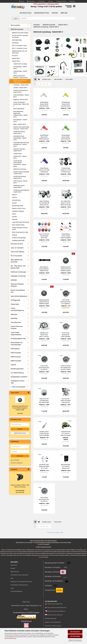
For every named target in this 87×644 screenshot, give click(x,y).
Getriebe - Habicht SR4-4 (20, 88)
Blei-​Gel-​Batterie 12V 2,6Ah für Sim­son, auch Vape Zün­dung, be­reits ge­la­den (66, 467)
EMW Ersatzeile (16, 357)
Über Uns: (26, 602)
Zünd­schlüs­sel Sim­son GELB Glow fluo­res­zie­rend (66, 104)
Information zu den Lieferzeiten (19, 575)
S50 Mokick (15, 43)
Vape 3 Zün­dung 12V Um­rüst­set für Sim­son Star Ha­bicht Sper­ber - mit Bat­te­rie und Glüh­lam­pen (44, 203)
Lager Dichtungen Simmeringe (21, 222)
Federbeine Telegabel (18, 211)
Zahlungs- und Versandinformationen (21, 582)
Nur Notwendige (75, 636)
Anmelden (20, 456)
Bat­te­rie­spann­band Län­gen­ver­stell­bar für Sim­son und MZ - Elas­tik (44, 269)
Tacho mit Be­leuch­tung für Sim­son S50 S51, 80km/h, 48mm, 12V (44, 368)
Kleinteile (15, 219)
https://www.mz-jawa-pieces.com (57, 607)
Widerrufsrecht (15, 572)
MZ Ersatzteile (26, 13)
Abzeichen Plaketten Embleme (17, 285)
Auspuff (14, 203)
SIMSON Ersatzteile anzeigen (20, 33)
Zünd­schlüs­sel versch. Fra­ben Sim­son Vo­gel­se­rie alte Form (66, 236)
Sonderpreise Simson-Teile (18, 382)
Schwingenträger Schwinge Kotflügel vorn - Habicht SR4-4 (21, 144)
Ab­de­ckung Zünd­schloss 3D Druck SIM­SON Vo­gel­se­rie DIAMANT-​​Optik (44, 302)
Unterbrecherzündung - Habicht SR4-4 (20, 177)
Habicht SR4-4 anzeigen (20, 64)
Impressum (14, 565)
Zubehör (13, 365)
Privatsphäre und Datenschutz (19, 585)
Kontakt (13, 568)
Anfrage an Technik (61, 1)
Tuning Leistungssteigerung (17, 309)
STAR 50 (14, 197)
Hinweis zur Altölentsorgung (53, 626)
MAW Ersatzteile (16, 361)
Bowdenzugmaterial (17, 369)
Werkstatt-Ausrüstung (20, 169)
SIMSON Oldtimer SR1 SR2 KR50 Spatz (20, 52)
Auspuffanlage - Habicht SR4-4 (20, 72)
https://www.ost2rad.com (55, 604)
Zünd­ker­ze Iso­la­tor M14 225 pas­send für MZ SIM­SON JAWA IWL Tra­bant (44, 434)
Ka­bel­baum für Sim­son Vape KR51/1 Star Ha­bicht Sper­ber (44, 335)
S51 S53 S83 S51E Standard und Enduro (20, 36)
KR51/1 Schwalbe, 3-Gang (19, 48)
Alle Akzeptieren (75, 632)
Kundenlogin (41, 1)
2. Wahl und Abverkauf (18, 387)
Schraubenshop (16, 322)
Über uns (64, 13)
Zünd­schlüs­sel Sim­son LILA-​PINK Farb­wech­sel (44, 170)
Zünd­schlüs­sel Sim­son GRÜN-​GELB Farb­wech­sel (66, 137)
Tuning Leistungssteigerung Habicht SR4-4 (21, 191)
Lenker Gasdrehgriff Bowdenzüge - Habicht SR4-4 (21, 104)
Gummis (14, 217)
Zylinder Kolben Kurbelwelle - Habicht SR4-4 (21, 173)
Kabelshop (14, 318)
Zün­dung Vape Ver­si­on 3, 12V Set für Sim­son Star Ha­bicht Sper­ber (66, 170)
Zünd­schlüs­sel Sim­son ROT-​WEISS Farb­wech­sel (44, 137)
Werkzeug (14, 314)
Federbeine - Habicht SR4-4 (21, 85)
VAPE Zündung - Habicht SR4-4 (20, 182)
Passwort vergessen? (17, 463)
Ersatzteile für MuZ (17, 244)
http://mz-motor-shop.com (55, 615)
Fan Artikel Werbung (17, 373)
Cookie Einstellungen (16, 591)
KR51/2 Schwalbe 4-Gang (19, 46)
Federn (14, 214)
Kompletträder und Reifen (19, 377)
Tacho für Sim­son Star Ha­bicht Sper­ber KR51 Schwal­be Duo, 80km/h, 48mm (66, 368)
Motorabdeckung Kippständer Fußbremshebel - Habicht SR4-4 (20, 114)
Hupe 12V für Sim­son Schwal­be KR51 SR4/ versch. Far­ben (44, 236)
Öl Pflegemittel (15, 300)
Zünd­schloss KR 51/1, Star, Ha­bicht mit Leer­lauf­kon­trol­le (66, 434)
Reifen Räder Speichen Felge (20, 232)
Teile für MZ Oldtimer (17, 252)
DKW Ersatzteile (16, 353)
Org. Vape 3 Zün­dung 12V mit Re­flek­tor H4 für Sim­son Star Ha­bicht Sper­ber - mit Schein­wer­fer (66, 203)
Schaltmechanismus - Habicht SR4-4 (19, 132)
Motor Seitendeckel (19, 109)
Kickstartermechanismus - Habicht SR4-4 (21, 91)
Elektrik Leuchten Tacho (19, 208)
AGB (12, 578)
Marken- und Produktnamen (53, 622)
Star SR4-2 (15, 56)
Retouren (50, 1)
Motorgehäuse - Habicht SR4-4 (20, 121)
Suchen (22, 1)
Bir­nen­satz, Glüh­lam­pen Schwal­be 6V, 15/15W (44, 466)
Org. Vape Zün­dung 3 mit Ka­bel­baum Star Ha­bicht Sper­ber (66, 401)
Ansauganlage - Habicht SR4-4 (20, 68)
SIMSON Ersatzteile (42, 13)
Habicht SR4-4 (16, 61)
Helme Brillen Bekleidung (19, 296)
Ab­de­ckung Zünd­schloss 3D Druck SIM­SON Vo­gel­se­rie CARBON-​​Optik (66, 269)
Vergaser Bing (17, 154)
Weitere (55, 13)
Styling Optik (15, 304)
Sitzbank (14, 235)
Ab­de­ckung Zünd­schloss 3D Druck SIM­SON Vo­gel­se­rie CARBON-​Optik (20, 408)
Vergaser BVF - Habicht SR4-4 (20, 157)
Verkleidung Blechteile (18, 240)
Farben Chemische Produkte (17, 327)
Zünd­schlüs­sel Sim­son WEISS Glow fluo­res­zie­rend (44, 104)
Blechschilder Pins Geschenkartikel (17, 344)
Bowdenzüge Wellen (18, 206)
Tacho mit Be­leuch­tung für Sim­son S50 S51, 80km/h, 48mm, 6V (44, 499)
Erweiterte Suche (20, 433)
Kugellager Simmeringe (18, 276)
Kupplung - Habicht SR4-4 (21, 100)
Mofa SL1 (15, 195)
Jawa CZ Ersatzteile (17, 248)
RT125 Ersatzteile (16, 256)
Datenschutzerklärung (10, 638)
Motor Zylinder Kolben (18, 225)
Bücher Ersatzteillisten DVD (18, 291)
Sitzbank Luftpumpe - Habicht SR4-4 (19, 150)
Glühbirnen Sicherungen (18, 272)
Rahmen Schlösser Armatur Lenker (20, 229)
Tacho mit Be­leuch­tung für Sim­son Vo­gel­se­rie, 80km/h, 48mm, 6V (66, 302)
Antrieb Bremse (16, 200)
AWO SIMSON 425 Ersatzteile (17, 261)
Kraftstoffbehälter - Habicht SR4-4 (21, 96)
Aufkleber (14, 280)
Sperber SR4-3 (16, 58)
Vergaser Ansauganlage (19, 238)
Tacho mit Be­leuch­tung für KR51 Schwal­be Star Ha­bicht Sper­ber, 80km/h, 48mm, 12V (66, 335)
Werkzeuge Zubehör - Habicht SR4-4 (19, 186)
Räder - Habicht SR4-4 (20, 124)
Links (12, 588)
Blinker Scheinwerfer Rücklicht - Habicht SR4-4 (21, 77)
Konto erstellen (15, 460)
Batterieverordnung (50, 618)
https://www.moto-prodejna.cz (56, 611)
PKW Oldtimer (15, 349)
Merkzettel (72, 1)
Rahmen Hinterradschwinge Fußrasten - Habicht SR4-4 (21, 128)
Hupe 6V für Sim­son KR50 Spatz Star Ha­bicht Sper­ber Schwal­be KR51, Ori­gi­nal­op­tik (44, 401)
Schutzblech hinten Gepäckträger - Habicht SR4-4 (20, 138)
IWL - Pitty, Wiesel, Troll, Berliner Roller (18, 267)
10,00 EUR (20, 413)
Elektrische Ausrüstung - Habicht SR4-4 (20, 81)
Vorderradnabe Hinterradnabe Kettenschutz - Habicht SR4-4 (20, 164)
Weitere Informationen (75, 640)
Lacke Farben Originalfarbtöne (16, 334)
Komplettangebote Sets (18, 339)
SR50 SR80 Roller (17, 40)
